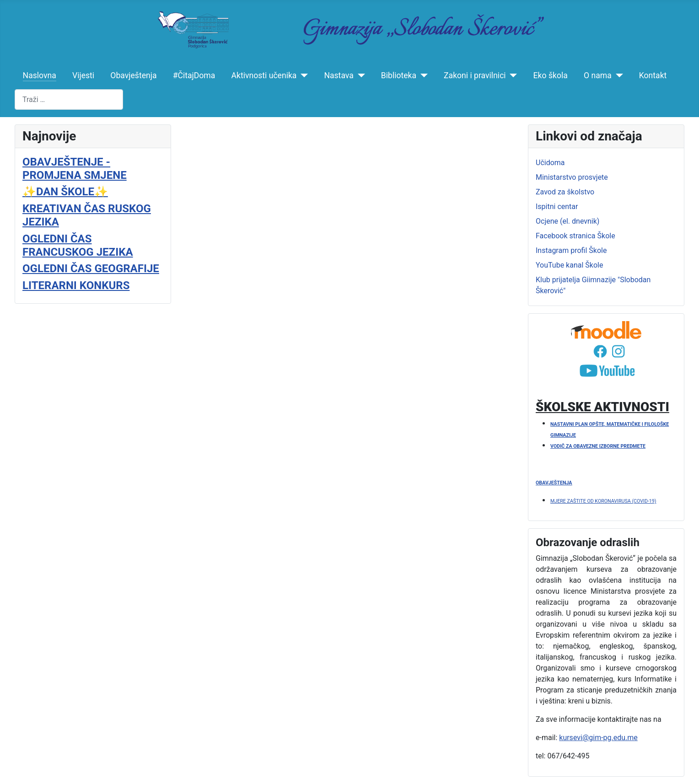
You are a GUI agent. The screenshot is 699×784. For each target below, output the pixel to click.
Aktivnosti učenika (264, 75)
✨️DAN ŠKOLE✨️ (65, 192)
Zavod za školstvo (565, 192)
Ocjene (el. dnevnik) (567, 221)
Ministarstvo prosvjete (572, 177)
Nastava (339, 75)
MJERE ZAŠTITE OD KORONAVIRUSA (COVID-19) (603, 501)
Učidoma (550, 163)
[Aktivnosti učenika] (302, 75)
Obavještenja (133, 75)
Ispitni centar (557, 207)
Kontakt (653, 75)
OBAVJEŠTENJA (554, 483)
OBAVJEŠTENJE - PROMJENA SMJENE (75, 169)
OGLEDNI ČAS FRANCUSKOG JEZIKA (78, 245)
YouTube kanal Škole (569, 265)
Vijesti (83, 75)
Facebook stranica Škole (575, 236)
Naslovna (40, 75)
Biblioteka (399, 75)
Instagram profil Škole (571, 250)
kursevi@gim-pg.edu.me (598, 738)
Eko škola (551, 75)
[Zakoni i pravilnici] (512, 75)
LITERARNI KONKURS (76, 285)
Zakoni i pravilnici (475, 75)
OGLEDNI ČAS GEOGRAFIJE (91, 268)
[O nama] (617, 75)
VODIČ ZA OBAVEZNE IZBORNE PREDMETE (598, 446)
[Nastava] (359, 75)
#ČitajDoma (194, 75)
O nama (598, 75)
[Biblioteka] (422, 75)
